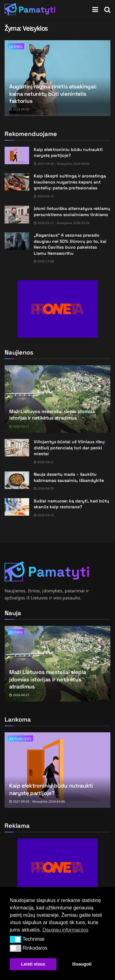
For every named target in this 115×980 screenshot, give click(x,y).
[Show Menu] (95, 9)
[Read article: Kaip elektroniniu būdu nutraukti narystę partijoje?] (17, 155)
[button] (15, 939)
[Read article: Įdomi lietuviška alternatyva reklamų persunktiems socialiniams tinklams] (17, 214)
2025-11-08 (44, 261)
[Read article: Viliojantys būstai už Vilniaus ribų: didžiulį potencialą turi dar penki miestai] (17, 448)
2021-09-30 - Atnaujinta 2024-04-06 (62, 164)
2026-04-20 (44, 488)
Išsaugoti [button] (82, 964)
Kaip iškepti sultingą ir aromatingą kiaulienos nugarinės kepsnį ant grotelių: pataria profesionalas (70, 182)
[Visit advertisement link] (57, 309)
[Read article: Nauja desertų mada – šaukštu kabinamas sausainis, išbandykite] (17, 480)
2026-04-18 (44, 515)
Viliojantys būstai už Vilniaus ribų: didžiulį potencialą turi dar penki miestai (69, 448)
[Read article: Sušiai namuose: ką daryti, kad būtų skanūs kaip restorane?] (17, 507)
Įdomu (16, 46)
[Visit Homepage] (30, 9)
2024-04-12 (44, 196)
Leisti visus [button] (33, 964)
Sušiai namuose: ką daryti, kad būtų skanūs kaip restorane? (71, 504)
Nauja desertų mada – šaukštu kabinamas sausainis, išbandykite (69, 477)
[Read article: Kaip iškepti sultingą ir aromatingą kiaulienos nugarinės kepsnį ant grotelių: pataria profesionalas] (17, 182)
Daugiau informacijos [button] (65, 930)
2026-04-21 (19, 426)
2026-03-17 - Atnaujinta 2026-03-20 (62, 223)
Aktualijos (20, 739)
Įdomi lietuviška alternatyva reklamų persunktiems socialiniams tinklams (72, 211)
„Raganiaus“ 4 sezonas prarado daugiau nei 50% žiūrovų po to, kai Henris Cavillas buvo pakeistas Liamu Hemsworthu (70, 244)
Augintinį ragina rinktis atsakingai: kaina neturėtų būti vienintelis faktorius (53, 94)
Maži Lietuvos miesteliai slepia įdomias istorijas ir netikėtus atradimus (52, 415)
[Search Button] (107, 9)
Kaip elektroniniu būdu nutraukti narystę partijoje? (68, 153)
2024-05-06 (19, 109)
